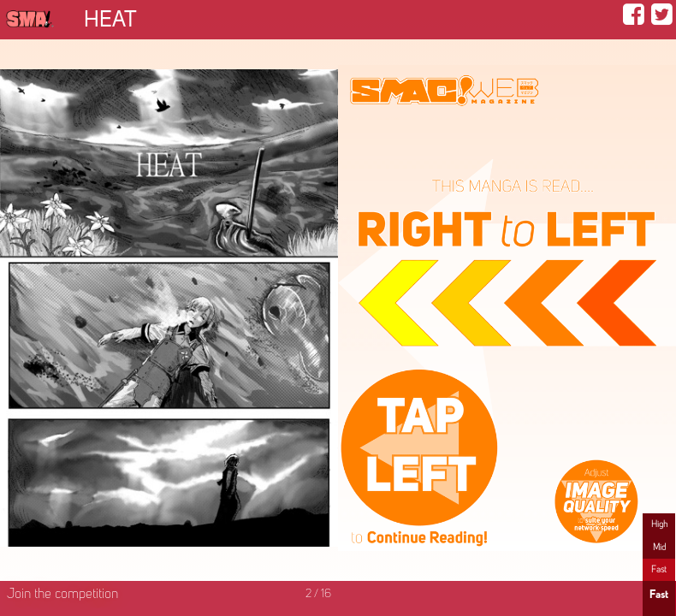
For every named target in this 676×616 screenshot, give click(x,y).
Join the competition (62, 595)
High (659, 524)
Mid (659, 548)
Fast (659, 570)
